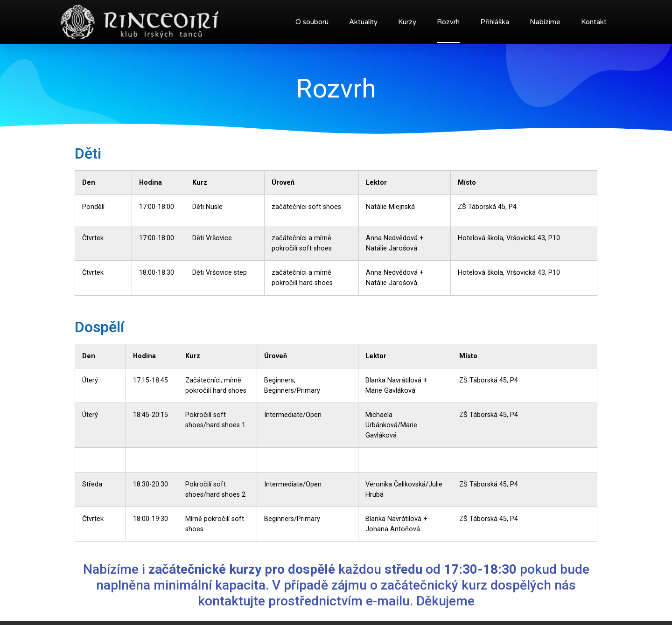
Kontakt (594, 22)
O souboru (312, 22)
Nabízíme (545, 22)
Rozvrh (448, 22)
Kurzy (407, 22)
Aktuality (363, 22)
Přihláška (495, 22)
